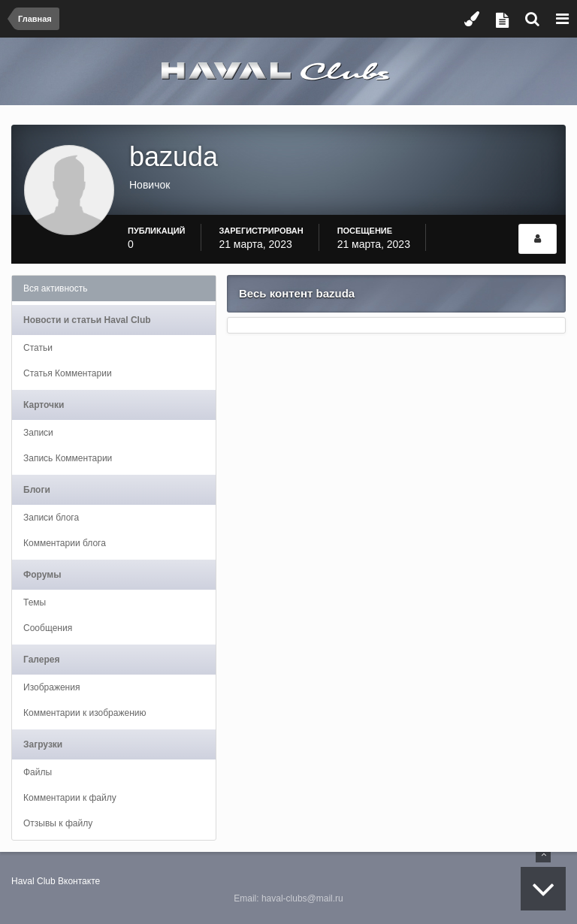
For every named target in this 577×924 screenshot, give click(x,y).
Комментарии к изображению (85, 713)
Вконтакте (79, 881)
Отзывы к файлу (58, 823)
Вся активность (56, 288)
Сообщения (48, 628)
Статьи (38, 348)
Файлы (38, 772)
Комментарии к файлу (70, 798)
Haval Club (33, 881)
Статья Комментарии (68, 373)
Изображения (51, 687)
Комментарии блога (65, 543)
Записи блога (51, 518)
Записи (38, 433)
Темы (35, 602)
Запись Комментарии (68, 458)
